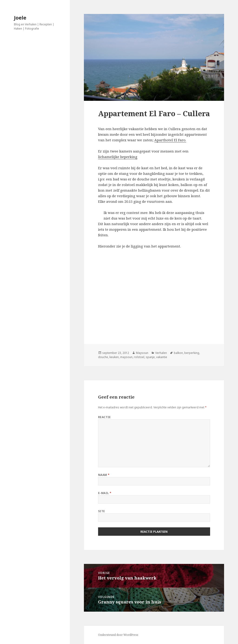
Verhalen (161, 353)
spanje (150, 357)
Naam (104, 475)
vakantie (162, 357)
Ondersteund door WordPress (118, 635)
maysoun (126, 357)
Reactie (104, 417)
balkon (178, 353)
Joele (20, 17)
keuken (114, 357)
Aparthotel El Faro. (170, 140)
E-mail (105, 493)
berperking (192, 353)
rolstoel (139, 357)
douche (103, 357)
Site (102, 511)
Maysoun (142, 353)
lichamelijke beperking (118, 157)
